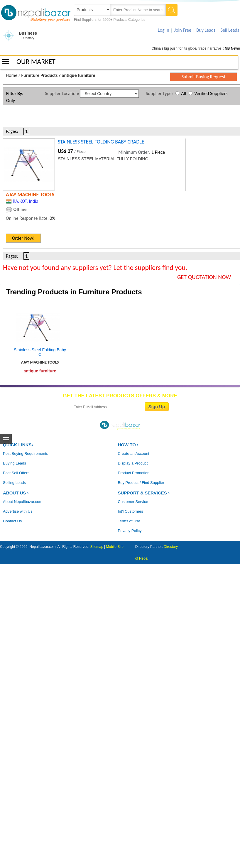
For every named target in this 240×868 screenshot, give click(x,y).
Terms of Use (129, 521)
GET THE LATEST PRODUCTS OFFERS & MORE (120, 396)
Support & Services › (144, 493)
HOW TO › (128, 445)
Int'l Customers (131, 511)
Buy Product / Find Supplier (141, 483)
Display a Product (133, 463)
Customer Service (133, 502)
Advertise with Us (18, 511)
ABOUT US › (16, 493)
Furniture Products (40, 75)
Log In (164, 30)
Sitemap (97, 547)
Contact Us (12, 521)
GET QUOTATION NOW (204, 277)
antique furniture (79, 75)
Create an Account (134, 454)
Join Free (183, 30)
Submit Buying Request (204, 77)
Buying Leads (15, 463)
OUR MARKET (36, 61)
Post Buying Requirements (26, 454)
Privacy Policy (130, 531)
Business (28, 36)
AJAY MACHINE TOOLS (30, 195)
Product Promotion (134, 473)
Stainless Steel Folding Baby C (40, 352)
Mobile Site (115, 547)
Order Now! (23, 238)
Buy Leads (206, 30)
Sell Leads (230, 30)
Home (12, 75)
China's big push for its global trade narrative (186, 48)
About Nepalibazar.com (23, 502)
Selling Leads (14, 483)
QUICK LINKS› (18, 445)
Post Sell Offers (16, 473)
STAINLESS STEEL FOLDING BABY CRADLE (101, 142)
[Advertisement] (61, 117)
